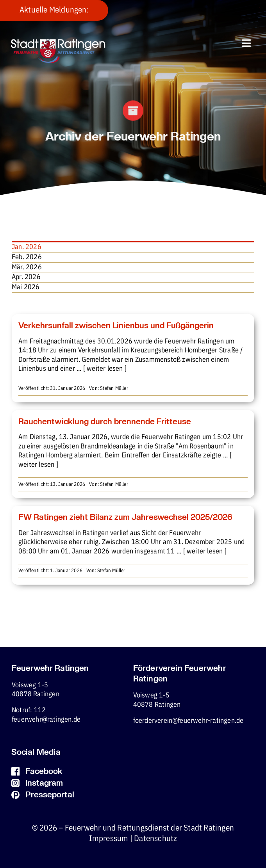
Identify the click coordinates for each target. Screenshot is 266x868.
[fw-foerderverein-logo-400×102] (58, 42)
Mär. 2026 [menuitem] (27, 267)
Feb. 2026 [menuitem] (27, 257)
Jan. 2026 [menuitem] (27, 247)
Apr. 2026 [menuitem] (26, 277)
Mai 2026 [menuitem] (26, 287)
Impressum (109, 839)
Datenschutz (155, 839)
